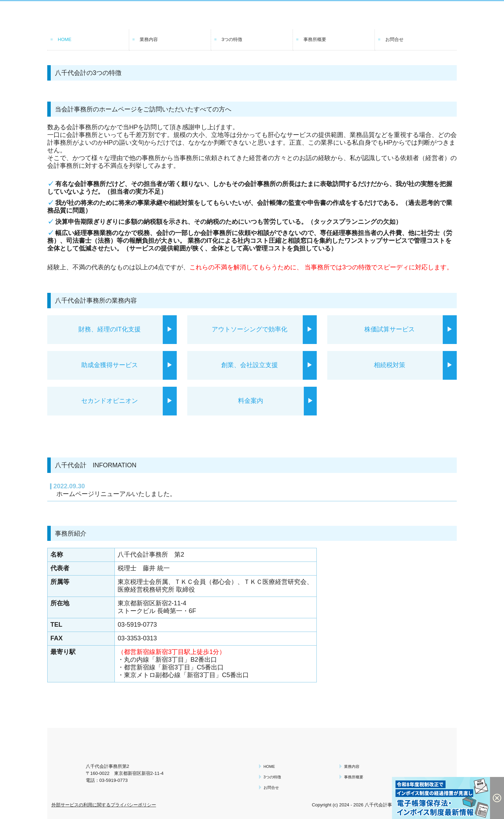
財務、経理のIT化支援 (110, 329)
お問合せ (394, 39)
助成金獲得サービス (113, 365)
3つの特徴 (232, 39)
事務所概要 (315, 39)
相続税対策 (393, 365)
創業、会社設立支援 (253, 365)
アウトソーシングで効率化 (250, 329)
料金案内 (254, 401)
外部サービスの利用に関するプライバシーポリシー (104, 805)
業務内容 (149, 39)
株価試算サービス (393, 329)
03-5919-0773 (137, 625)
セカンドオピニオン (113, 401)
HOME (65, 39)
